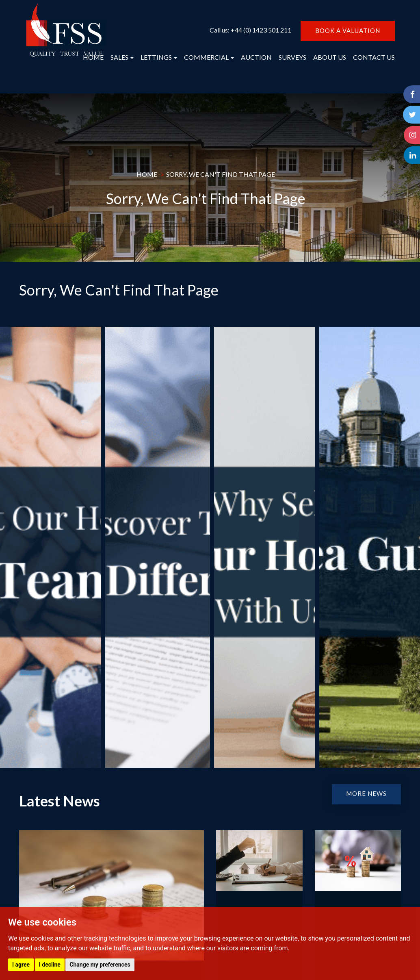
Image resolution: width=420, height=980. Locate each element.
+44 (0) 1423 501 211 (261, 30)
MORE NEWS (366, 793)
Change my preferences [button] (100, 965)
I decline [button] (50, 965)
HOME (93, 57)
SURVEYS (292, 57)
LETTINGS (159, 57)
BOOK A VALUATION (348, 30)
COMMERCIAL (209, 57)
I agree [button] (21, 965)
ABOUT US (330, 57)
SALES (122, 57)
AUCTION (256, 57)
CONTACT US (374, 57)
